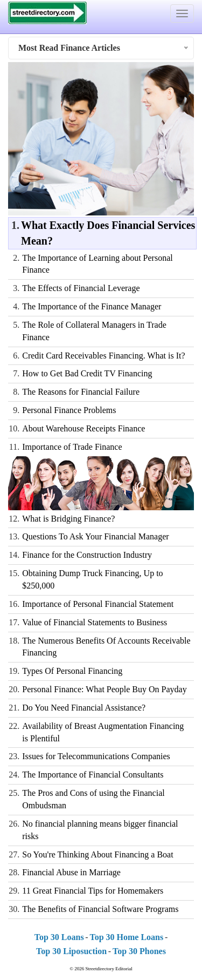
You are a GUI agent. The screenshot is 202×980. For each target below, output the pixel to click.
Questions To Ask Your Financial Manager (95, 536)
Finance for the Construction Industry (87, 555)
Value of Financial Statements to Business (95, 622)
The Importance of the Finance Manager (92, 306)
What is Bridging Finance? (68, 519)
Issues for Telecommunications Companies (96, 756)
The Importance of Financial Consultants (93, 775)
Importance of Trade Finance (72, 447)
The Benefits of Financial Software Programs (100, 909)
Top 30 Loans (59, 937)
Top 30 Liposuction (71, 951)
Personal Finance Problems (69, 410)
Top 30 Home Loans (126, 937)
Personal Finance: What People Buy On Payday (104, 689)
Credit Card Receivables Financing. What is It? (103, 356)
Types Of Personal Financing (72, 671)
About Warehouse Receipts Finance (83, 428)
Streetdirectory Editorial (109, 969)
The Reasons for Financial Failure (81, 392)
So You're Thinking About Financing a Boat (97, 854)
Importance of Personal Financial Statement (98, 604)
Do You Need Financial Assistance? (84, 708)
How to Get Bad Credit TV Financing (87, 373)
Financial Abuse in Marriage (71, 872)
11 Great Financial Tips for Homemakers (93, 891)
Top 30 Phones (139, 951)
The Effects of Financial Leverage (81, 288)
